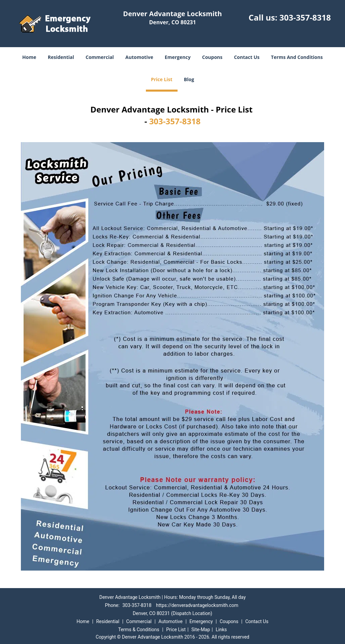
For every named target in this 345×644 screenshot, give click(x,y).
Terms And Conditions (297, 57)
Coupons (212, 57)
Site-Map (201, 630)
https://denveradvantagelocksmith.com (197, 605)
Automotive (139, 57)
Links (221, 630)
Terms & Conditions (139, 630)
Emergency (178, 57)
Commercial (100, 57)
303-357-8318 (305, 17)
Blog (189, 79)
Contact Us (247, 57)
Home (29, 57)
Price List (162, 79)
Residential (61, 57)
